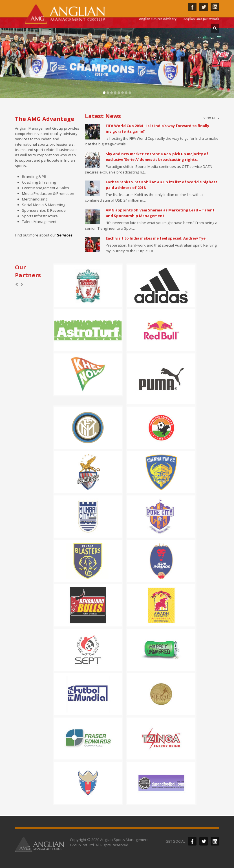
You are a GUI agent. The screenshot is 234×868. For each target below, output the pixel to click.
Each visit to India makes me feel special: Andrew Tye (156, 238)
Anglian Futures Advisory (158, 19)
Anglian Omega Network (201, 19)
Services (65, 235)
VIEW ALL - (211, 118)
